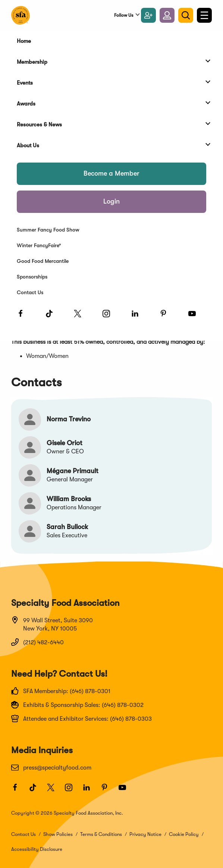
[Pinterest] (167, 317)
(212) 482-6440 (37, 642)
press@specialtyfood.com (51, 767)
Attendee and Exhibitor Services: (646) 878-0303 (81, 718)
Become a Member (111, 173)
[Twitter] (81, 317)
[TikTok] (53, 317)
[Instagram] (110, 317)
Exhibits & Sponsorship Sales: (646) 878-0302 (77, 705)
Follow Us (124, 15)
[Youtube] (195, 317)
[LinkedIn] (138, 317)
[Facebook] (24, 317)
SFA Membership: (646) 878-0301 (61, 691)
